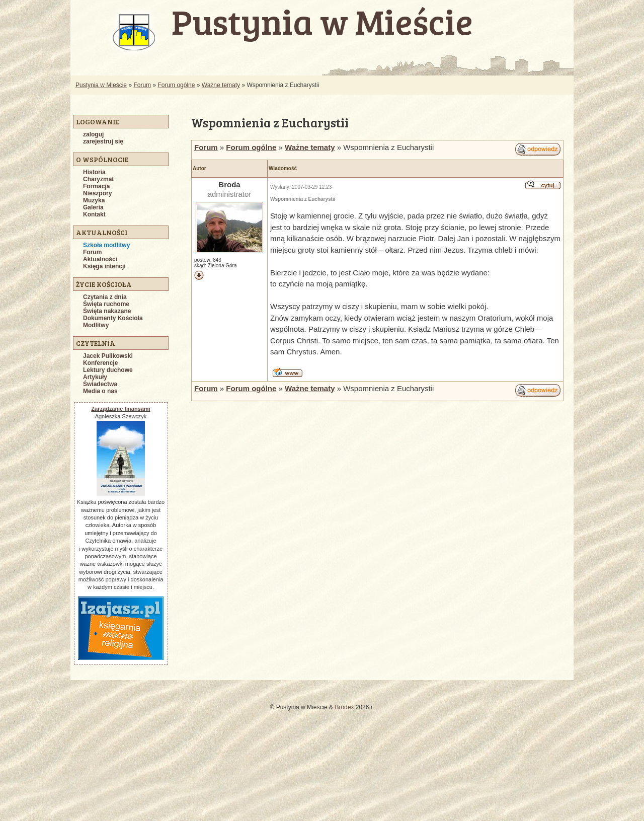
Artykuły (95, 377)
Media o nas (100, 391)
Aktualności (100, 259)
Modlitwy (96, 325)
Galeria (93, 207)
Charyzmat (98, 179)
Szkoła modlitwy (106, 245)
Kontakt (94, 214)
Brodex (344, 707)
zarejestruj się (103, 141)
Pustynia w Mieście (101, 85)
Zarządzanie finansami (120, 409)
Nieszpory (97, 193)
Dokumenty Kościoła (113, 318)
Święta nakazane (107, 311)
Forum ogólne (176, 85)
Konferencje (100, 363)
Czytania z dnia (105, 297)
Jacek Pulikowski (108, 356)
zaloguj (93, 134)
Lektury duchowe (108, 370)
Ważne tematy (221, 85)
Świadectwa (100, 384)
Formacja (96, 186)
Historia (94, 172)
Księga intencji (104, 266)
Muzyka (94, 200)
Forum (142, 85)
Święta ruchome (106, 304)
